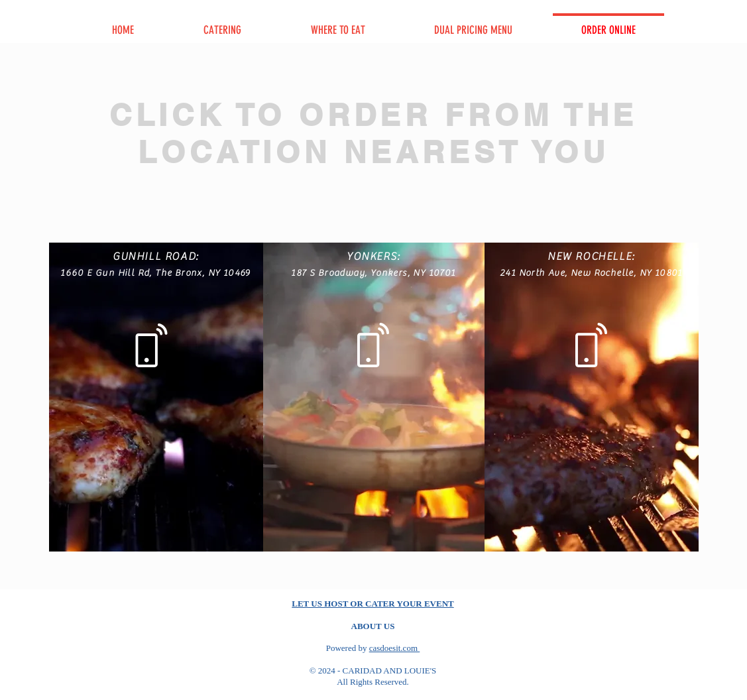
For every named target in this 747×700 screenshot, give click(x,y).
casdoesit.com (395, 648)
